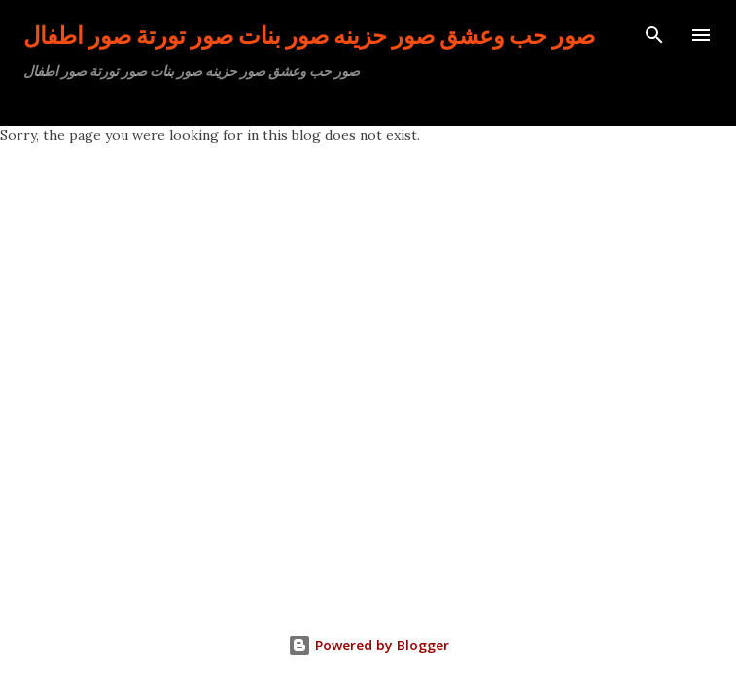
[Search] (654, 35)
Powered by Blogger (368, 645)
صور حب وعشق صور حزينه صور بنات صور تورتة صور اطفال (309, 35)
